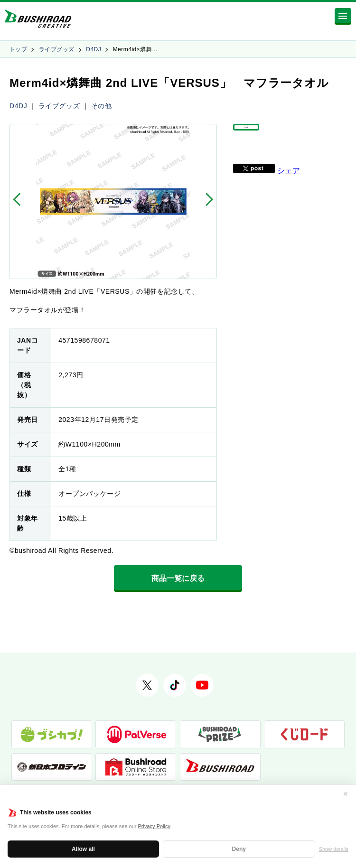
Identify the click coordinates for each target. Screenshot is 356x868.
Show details (334, 849)
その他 (102, 106)
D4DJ (94, 49)
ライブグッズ (57, 49)
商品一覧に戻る (178, 578)
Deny (239, 849)
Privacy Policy (154, 826)
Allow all (83, 849)
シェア (289, 183)
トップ (18, 49)
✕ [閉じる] (346, 794)
